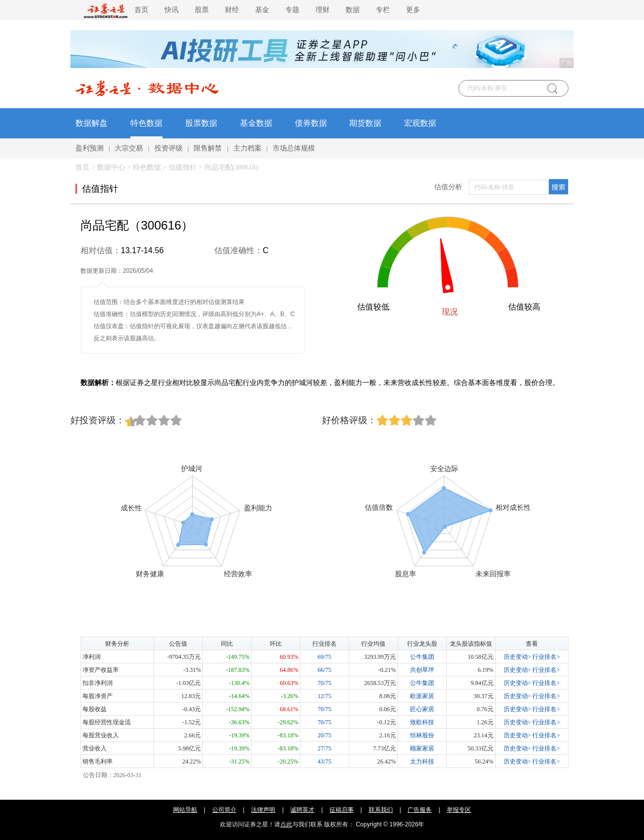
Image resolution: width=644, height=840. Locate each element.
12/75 (324, 696)
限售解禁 (208, 148)
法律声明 (263, 810)
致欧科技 (422, 722)
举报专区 (459, 810)
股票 (202, 10)
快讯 (172, 10)
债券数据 (311, 123)
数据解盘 (92, 123)
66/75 (324, 670)
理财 (323, 10)
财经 (232, 10)
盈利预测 (90, 148)
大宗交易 (129, 148)
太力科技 (422, 761)
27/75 (324, 748)
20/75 (324, 735)
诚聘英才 (302, 810)
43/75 (324, 761)
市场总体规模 (294, 148)
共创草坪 (422, 670)
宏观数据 (420, 123)
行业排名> (546, 657)
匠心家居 (422, 709)
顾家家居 (422, 748)
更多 (413, 10)
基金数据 (256, 123)
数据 (353, 10)
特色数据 (146, 123)
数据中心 (111, 167)
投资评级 (169, 148)
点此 (286, 824)
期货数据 (365, 123)
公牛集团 (422, 657)
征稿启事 (342, 810)
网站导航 (185, 810)
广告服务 (420, 810)
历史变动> (517, 657)
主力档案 (248, 148)
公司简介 (224, 810)
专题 (292, 10)
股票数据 (201, 123)
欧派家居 (422, 696)
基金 (262, 10)
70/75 (324, 683)
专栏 (383, 10)
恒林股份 (422, 735)
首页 (141, 10)
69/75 (324, 657)
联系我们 (381, 810)
